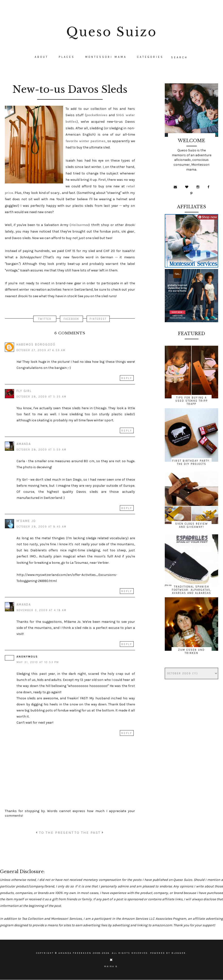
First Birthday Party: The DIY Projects (191, 462)
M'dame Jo (26, 521)
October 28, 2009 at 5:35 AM (41, 397)
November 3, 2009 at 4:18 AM (41, 610)
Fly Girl (24, 391)
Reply (127, 378)
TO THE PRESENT (55, 833)
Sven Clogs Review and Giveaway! (192, 525)
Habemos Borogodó (36, 344)
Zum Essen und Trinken (191, 651)
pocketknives (97, 115)
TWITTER (45, 319)
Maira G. (111, 966)
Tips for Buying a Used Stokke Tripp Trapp (192, 401)
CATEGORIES (150, 57)
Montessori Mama (106, 57)
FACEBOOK (71, 319)
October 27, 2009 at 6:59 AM (41, 350)
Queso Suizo (112, 32)
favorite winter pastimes (86, 141)
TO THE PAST (89, 833)
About (41, 57)
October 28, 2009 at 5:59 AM (41, 450)
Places (67, 57)
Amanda (24, 444)
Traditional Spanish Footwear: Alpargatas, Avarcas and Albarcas (192, 590)
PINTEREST (98, 319)
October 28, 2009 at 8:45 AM (41, 527)
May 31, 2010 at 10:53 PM (38, 662)
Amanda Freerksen (75, 953)
